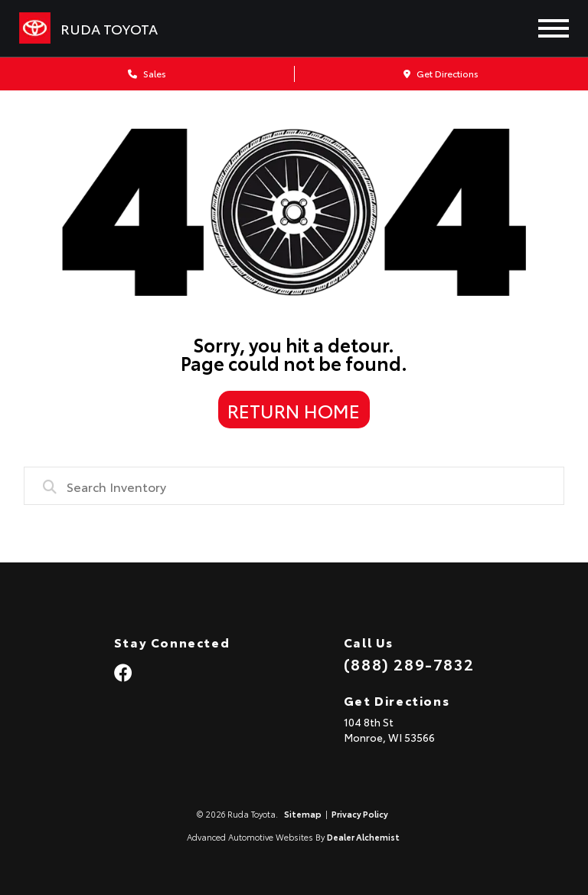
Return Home (294, 410)
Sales (147, 73)
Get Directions (441, 73)
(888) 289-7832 (409, 664)
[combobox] (294, 486)
